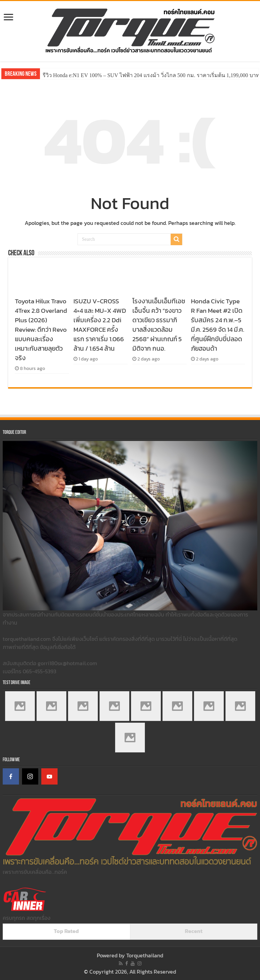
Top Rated (66, 931)
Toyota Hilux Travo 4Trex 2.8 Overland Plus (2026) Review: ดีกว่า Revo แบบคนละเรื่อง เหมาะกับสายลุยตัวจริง (41, 329)
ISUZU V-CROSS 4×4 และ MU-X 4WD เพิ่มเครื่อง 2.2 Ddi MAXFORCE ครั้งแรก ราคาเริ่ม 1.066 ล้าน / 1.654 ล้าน (100, 325)
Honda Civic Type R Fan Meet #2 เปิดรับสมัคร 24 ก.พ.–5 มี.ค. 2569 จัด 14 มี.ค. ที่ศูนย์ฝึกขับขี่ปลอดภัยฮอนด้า (218, 325)
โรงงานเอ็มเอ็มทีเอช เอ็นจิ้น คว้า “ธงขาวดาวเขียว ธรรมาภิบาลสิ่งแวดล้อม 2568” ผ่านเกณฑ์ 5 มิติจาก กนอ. (159, 325)
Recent (194, 931)
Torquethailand (145, 955)
